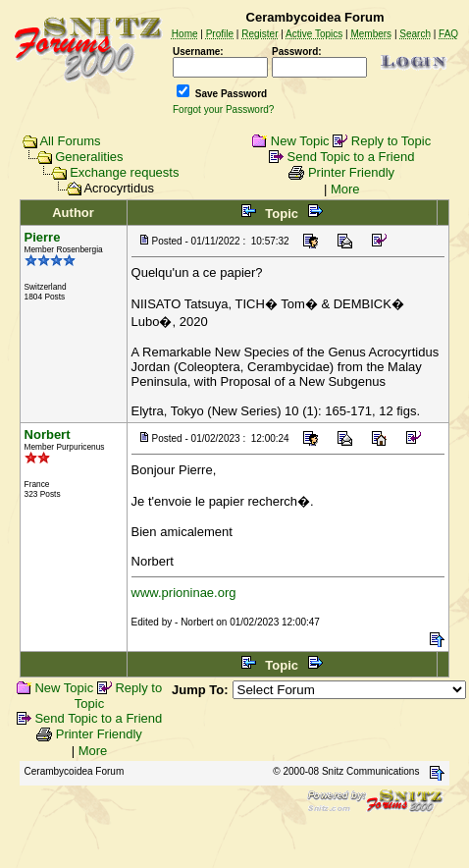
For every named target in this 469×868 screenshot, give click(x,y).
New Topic (300, 141)
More (345, 189)
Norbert (48, 434)
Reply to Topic (391, 141)
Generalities (89, 157)
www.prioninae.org (184, 593)
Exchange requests (124, 172)
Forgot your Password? (223, 109)
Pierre (43, 237)
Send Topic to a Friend (351, 157)
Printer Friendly (351, 172)
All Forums (70, 141)
